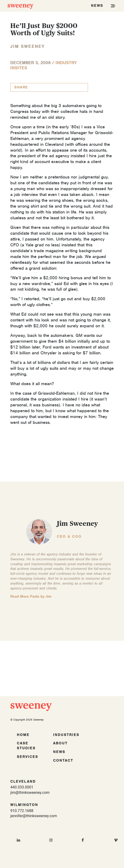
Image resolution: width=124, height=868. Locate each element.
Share (21, 87)
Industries (66, 735)
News (59, 752)
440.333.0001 (22, 787)
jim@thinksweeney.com (30, 793)
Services (27, 757)
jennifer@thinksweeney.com (34, 816)
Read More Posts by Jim (31, 596)
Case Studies (26, 746)
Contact (63, 760)
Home (23, 735)
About (60, 743)
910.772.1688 (22, 811)
